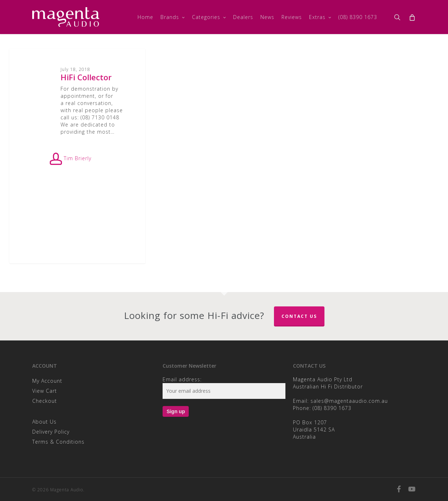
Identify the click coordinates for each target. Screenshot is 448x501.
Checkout (45, 401)
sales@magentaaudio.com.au (349, 401)
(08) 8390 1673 (332, 408)
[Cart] (412, 17)
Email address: (182, 379)
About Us (44, 422)
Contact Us (299, 316)
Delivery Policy (51, 432)
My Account (47, 381)
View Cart (45, 391)
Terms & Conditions (58, 442)
